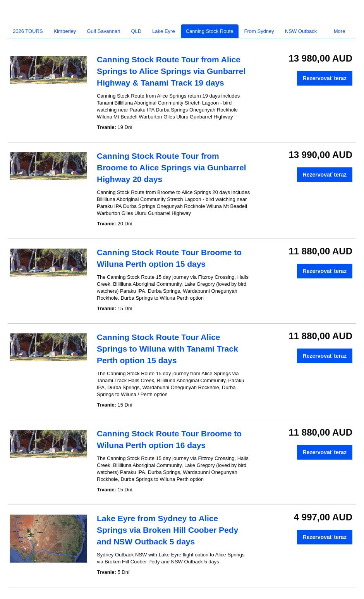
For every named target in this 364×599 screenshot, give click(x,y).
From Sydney (259, 31)
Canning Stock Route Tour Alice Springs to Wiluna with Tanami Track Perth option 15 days (167, 349)
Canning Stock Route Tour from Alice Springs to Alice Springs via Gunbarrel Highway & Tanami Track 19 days (171, 71)
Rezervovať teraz (325, 78)
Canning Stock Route (210, 31)
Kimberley (65, 31)
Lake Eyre (164, 31)
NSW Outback (301, 31)
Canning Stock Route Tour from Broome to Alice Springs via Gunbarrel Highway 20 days (171, 167)
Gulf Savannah (103, 31)
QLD (136, 31)
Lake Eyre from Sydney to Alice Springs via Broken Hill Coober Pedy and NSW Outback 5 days (167, 530)
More (342, 31)
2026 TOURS (28, 31)
